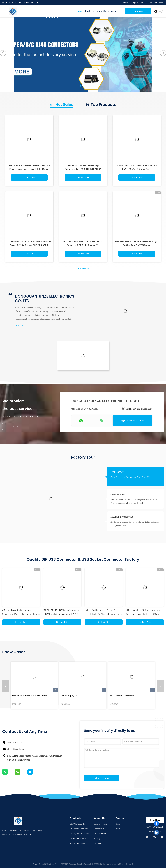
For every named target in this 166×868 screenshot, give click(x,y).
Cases (118, 824)
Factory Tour (99, 829)
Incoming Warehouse (122, 517)
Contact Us (114, 11)
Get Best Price (29, 178)
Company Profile (100, 824)
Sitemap (97, 839)
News (118, 829)
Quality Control (100, 834)
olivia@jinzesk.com (16, 749)
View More (83, 268)
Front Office (117, 472)
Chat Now (138, 11)
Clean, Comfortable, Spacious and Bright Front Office (131, 477)
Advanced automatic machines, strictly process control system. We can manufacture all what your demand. (134, 501)
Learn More (22, 325)
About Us (101, 11)
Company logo (118, 494)
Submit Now (102, 778)
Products (89, 11)
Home (80, 11)
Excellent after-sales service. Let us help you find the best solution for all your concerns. (135, 524)
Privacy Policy (38, 864)
